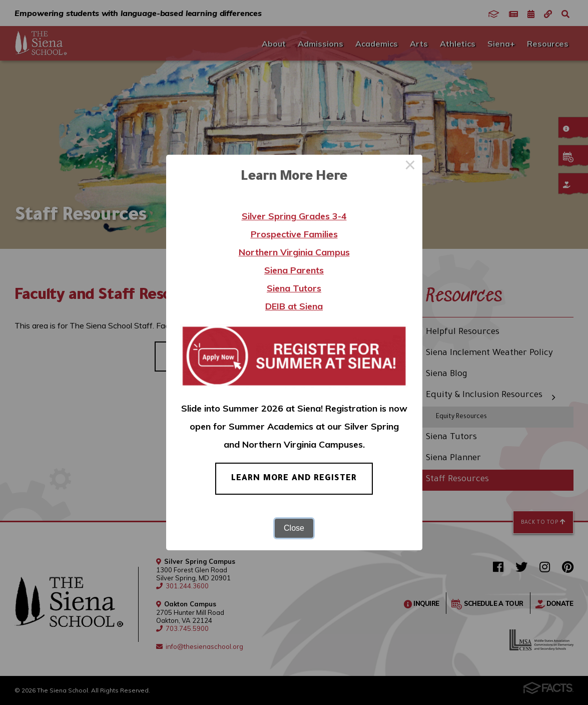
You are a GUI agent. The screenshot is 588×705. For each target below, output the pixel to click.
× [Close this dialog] (410, 167)
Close (294, 528)
